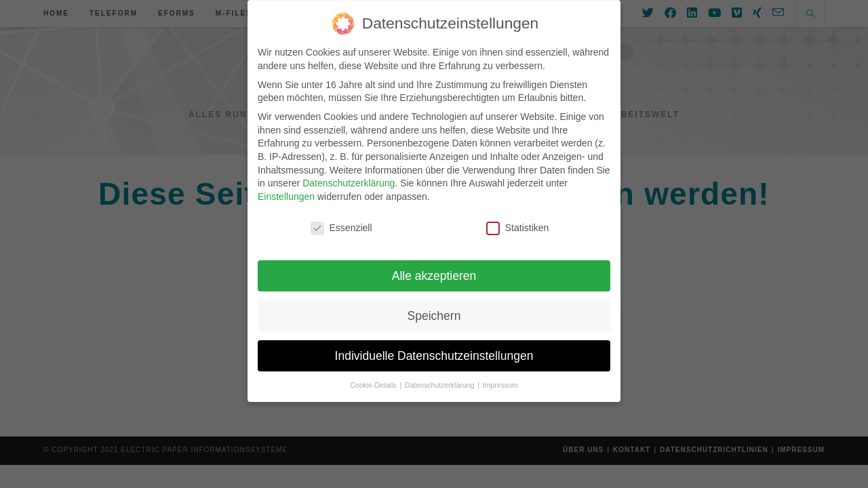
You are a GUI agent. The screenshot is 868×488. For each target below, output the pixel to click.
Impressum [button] (500, 379)
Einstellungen (286, 190)
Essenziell (341, 221)
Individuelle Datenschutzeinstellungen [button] (434, 349)
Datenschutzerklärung (349, 176)
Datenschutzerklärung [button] (440, 379)
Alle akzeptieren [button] (434, 269)
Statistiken (518, 221)
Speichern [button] (434, 309)
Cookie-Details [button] (374, 379)
